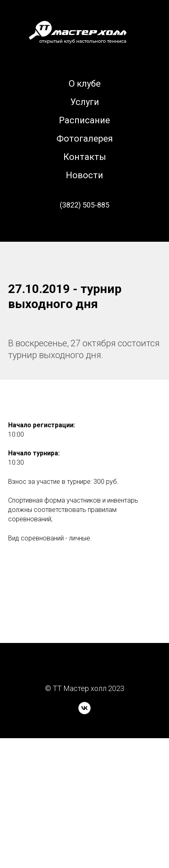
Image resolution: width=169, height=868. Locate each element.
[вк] (84, 227)
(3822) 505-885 (84, 205)
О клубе (85, 84)
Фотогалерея (85, 139)
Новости (84, 175)
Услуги (85, 102)
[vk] (84, 712)
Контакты (85, 157)
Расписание (84, 120)
